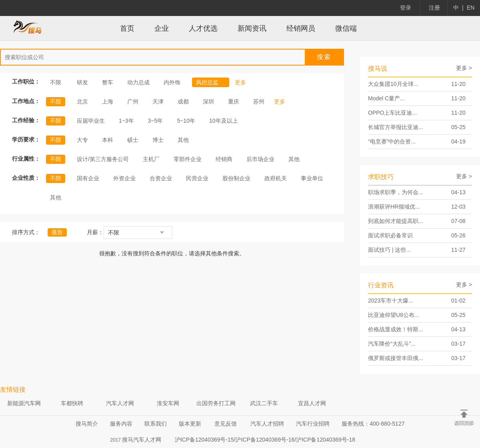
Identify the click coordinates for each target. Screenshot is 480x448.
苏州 (259, 102)
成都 (183, 102)
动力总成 (138, 82)
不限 (56, 82)
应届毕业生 (91, 121)
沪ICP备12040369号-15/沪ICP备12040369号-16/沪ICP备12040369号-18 (265, 440)
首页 (127, 28)
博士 (158, 140)
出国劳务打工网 (216, 403)
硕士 (133, 140)
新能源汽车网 (24, 403)
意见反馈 (226, 424)
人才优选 (203, 28)
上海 (108, 102)
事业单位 (312, 178)
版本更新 (190, 424)
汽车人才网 (120, 403)
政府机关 (276, 178)
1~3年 (126, 121)
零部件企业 (188, 159)
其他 (183, 140)
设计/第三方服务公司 (103, 159)
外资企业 (124, 178)
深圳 (208, 102)
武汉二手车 (264, 403)
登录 (406, 8)
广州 (133, 102)
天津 (158, 102)
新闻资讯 (252, 28)
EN (471, 8)
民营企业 (197, 178)
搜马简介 (87, 424)
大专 (82, 140)
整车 (108, 82)
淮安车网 (168, 403)
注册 (434, 8)
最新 (57, 232)
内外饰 (172, 82)
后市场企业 (260, 159)
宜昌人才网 (312, 403)
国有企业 (88, 178)
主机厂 (151, 159)
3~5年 (156, 121)
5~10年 (186, 121)
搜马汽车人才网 (142, 440)
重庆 (234, 102)
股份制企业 (236, 178)
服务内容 (121, 424)
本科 (108, 140)
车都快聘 (72, 403)
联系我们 (156, 424)
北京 (82, 102)
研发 (82, 82)
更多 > (464, 68)
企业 (162, 28)
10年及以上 (224, 121)
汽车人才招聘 (267, 424)
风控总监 (211, 82)
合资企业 (161, 178)
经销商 (224, 159)
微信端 (346, 28)
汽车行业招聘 (313, 424)
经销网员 (301, 28)
